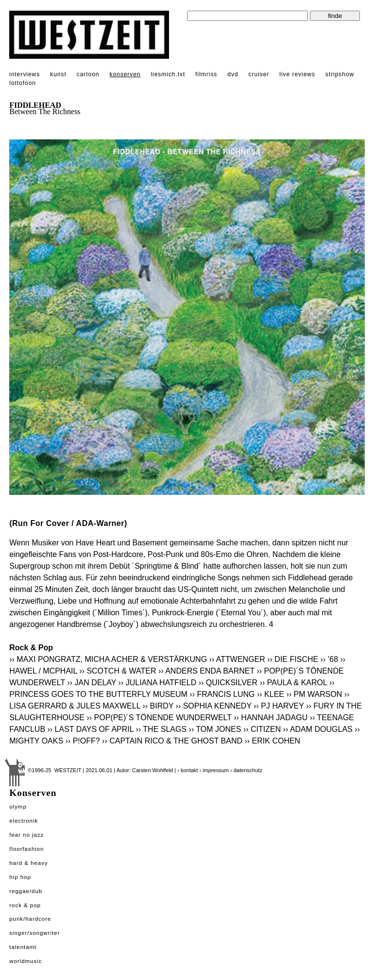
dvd (233, 74)
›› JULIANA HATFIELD (158, 683)
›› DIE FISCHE (293, 659)
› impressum (214, 770)
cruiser (259, 74)
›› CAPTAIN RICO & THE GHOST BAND (172, 741)
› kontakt (187, 770)
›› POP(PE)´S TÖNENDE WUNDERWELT (159, 718)
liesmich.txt (168, 74)
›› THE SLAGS (161, 729)
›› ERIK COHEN (272, 741)
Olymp (18, 807)
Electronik (24, 821)
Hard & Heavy (28, 863)
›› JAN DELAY (92, 683)
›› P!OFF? (83, 741)
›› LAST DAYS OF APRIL (91, 729)
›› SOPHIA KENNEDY (214, 706)
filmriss (206, 74)
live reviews (297, 74)
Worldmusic (25, 961)
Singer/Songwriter (34, 933)
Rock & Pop (25, 905)
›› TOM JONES (215, 729)
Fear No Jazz (26, 835)
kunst (58, 74)
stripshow (340, 74)
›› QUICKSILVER (228, 683)
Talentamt (23, 947)
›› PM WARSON (314, 694)
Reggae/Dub (26, 891)
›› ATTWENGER (237, 659)
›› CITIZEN (262, 729)
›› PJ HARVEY (279, 706)
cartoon (88, 74)
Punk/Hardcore (30, 919)
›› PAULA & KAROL (294, 683)
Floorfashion (26, 849)
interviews (25, 74)
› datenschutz (246, 770)
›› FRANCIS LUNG (222, 694)
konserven (125, 74)
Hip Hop (20, 877)
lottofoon (23, 83)
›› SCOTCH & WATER (118, 671)
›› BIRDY (158, 706)
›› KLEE (271, 694)
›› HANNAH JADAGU (271, 718)
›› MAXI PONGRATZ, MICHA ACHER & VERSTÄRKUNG (108, 659)
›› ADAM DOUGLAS (318, 729)
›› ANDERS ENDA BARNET (206, 671)
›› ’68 (329, 659)
